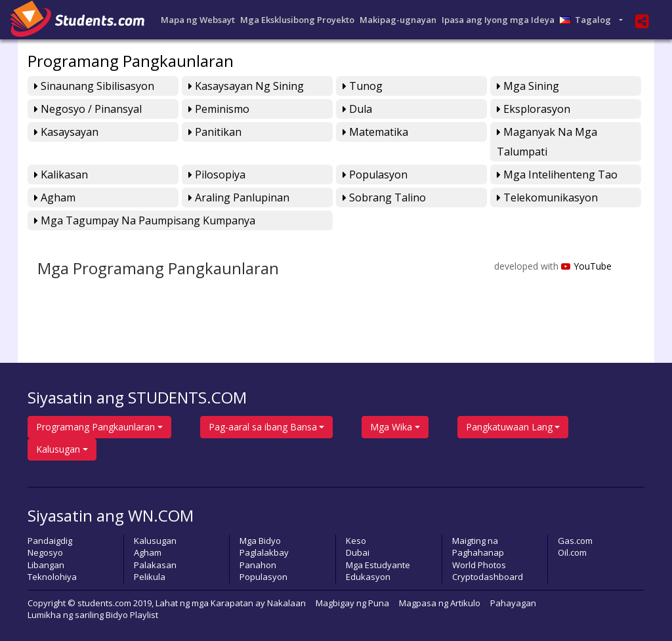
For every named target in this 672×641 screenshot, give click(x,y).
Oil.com (572, 552)
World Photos (479, 565)
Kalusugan (58, 449)
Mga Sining (528, 86)
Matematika (375, 132)
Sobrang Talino (384, 197)
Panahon (258, 565)
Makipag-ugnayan (398, 20)
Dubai (358, 552)
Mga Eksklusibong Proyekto (297, 20)
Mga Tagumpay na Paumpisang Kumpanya (145, 220)
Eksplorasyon (534, 109)
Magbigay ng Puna (352, 603)
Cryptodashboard (488, 577)
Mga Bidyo (260, 541)
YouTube (586, 266)
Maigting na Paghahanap (478, 547)
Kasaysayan (66, 132)
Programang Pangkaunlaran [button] (95, 427)
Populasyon (375, 175)
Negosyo (45, 552)
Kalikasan (61, 175)
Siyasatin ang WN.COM (111, 515)
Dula (357, 109)
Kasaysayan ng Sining (246, 86)
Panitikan (215, 132)
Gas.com (575, 541)
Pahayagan (513, 603)
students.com (104, 603)
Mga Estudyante (378, 565)
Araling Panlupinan (239, 197)
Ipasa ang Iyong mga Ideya (498, 20)
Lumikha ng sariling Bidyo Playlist (93, 615)
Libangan (46, 565)
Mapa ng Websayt (198, 20)
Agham (55, 197)
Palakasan (155, 565)
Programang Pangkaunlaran (131, 61)
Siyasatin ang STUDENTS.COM (137, 397)
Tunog (363, 86)
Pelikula (150, 577)
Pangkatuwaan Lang (509, 427)
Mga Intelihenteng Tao (557, 175)
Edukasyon (368, 577)
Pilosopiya (217, 175)
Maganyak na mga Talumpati (547, 142)
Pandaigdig (50, 541)
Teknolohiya (52, 577)
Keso (356, 541)
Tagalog (588, 20)
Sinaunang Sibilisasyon (94, 86)
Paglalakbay (264, 552)
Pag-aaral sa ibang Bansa (263, 427)
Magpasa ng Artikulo (440, 603)
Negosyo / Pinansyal (88, 109)
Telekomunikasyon (547, 197)
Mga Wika (391, 427)
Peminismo (219, 109)
